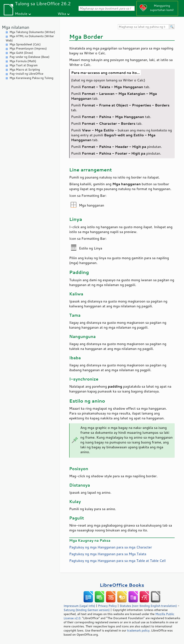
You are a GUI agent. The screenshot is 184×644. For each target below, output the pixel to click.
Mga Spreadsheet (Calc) (25, 44)
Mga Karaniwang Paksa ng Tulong (31, 78)
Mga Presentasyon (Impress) (28, 48)
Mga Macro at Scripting (25, 70)
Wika (62, 14)
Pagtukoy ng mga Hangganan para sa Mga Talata (108, 554)
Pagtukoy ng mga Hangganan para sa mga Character (111, 547)
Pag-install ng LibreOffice (26, 74)
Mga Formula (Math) (23, 61)
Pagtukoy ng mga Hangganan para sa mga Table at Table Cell (117, 561)
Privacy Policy (107, 606)
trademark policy (138, 630)
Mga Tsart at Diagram (24, 65)
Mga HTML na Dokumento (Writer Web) (30, 38)
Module (21, 14)
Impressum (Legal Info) (79, 606)
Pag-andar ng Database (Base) (29, 57)
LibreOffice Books (122, 585)
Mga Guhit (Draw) (21, 53)
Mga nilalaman (16, 27)
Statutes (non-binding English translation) (148, 606)
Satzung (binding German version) (87, 610)
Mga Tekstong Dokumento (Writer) (32, 32)
